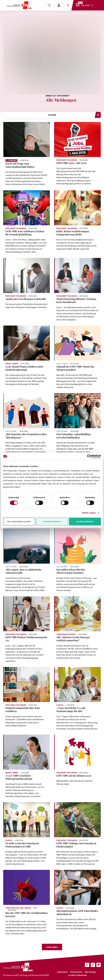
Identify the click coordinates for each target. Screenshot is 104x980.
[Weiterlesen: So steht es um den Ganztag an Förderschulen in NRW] (27, 820)
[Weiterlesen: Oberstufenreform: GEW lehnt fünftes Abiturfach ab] (77, 887)
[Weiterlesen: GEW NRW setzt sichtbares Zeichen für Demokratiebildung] (27, 208)
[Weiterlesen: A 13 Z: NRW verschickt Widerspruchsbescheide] (27, 752)
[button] (87, 965)
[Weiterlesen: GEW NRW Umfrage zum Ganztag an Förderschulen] (77, 820)
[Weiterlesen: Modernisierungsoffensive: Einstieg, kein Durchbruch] (77, 275)
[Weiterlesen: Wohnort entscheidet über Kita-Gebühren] (27, 684)
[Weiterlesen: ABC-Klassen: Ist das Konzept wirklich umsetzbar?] (77, 614)
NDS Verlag (90, 972)
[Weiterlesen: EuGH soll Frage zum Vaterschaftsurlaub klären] (27, 139)
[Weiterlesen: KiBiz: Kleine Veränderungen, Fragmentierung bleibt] (77, 208)
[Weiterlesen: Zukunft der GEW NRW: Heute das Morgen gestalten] (77, 343)
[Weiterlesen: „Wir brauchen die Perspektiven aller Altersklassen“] (27, 411)
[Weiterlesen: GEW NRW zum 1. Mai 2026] (77, 139)
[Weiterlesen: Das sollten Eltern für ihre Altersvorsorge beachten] (77, 546)
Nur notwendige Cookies (19, 521)
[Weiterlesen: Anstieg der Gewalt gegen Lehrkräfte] (27, 275)
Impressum (62, 972)
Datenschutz (76, 972)
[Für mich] (85, 5)
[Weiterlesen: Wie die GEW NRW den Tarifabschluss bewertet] (27, 887)
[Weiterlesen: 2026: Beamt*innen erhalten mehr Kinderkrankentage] (27, 343)
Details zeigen (89, 513)
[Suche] (49, 5)
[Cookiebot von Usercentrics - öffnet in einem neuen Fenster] (89, 456)
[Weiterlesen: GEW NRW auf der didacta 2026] (77, 752)
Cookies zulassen (85, 521)
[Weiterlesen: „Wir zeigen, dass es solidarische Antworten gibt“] (27, 546)
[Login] (59, 5)
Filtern (74, 115)
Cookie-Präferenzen (77, 975)
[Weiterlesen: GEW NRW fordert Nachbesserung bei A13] (27, 614)
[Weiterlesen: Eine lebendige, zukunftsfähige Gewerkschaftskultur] (77, 411)
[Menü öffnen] (68, 5)
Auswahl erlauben (52, 521)
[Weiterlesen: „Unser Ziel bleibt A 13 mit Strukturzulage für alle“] (77, 684)
